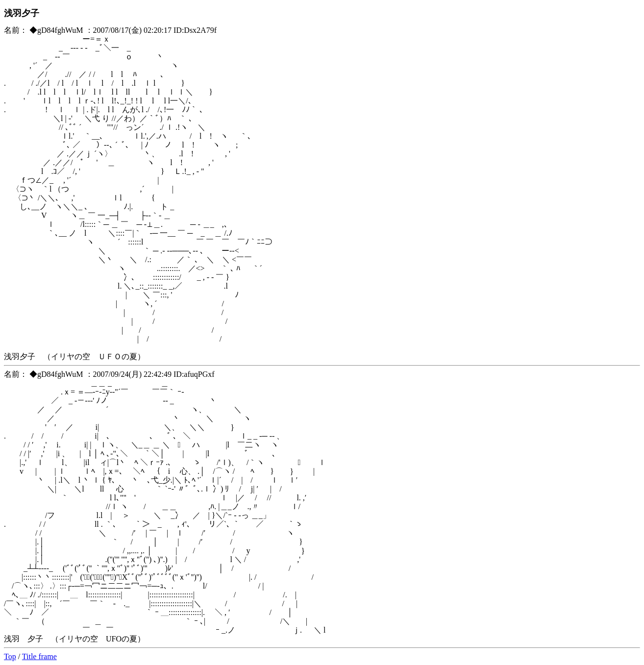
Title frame (39, 656)
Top (10, 656)
